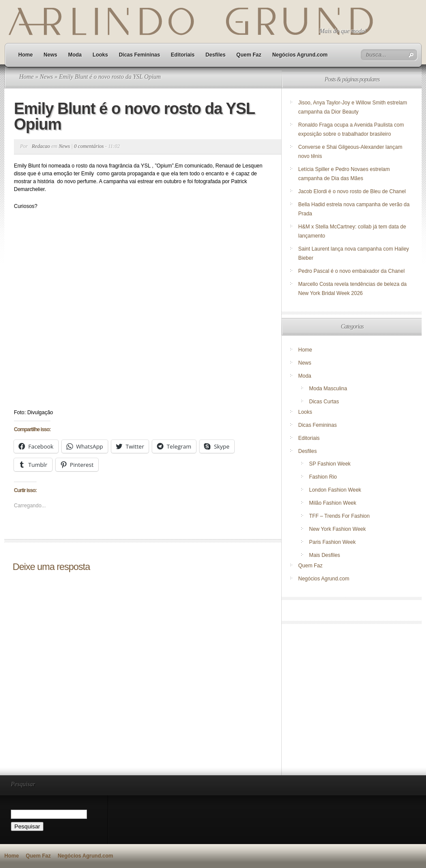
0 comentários (89, 146)
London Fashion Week (335, 490)
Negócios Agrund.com (300, 55)
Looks (100, 55)
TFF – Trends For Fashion (339, 516)
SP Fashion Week (330, 464)
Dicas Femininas (139, 55)
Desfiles (216, 55)
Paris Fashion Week (332, 542)
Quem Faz (249, 55)
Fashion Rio (323, 477)
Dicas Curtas (324, 402)
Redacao (41, 146)
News (50, 55)
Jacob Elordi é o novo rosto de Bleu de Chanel (352, 191)
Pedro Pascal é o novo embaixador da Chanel (352, 271)
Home (25, 55)
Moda (75, 55)
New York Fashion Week (338, 529)
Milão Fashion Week (333, 503)
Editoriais (183, 55)
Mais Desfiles (324, 555)
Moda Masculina (328, 389)
